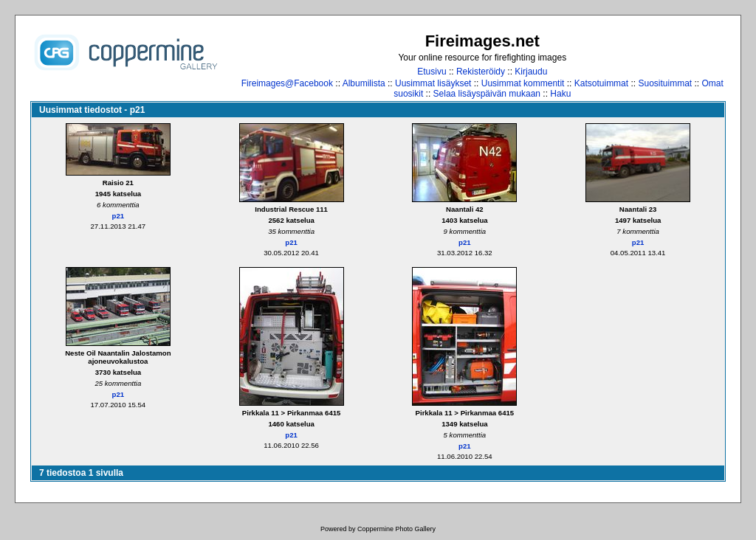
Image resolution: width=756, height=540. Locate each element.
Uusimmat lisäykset (433, 83)
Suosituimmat (665, 83)
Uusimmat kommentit (523, 83)
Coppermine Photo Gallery (396, 529)
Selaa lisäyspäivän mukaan (487, 94)
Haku (560, 94)
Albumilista (364, 83)
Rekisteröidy (481, 72)
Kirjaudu (531, 72)
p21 (118, 216)
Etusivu (432, 72)
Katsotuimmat (601, 83)
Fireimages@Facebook (287, 83)
